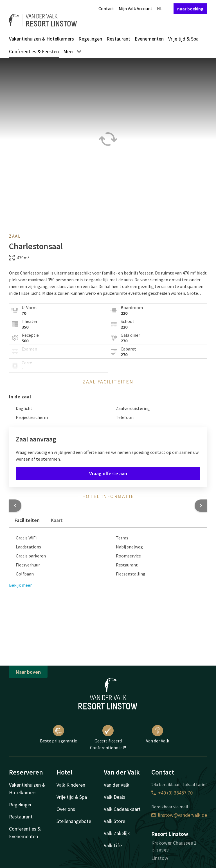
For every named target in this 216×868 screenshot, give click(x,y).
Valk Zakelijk (117, 833)
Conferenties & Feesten (34, 51)
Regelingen (90, 39)
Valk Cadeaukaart (122, 809)
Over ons (66, 809)
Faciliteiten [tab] (27, 520)
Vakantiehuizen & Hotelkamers (41, 39)
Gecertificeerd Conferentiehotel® (108, 738)
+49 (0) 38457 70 (172, 793)
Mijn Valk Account (136, 8)
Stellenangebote (74, 821)
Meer (73, 51)
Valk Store (114, 821)
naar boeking (190, 9)
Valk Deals (114, 797)
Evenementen (149, 39)
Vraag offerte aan (108, 473)
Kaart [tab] (57, 520)
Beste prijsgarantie (58, 734)
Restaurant (118, 39)
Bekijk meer (20, 585)
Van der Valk (157, 734)
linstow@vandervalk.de (179, 815)
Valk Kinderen (71, 785)
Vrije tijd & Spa (183, 39)
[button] (15, 506)
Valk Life (113, 845)
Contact (106, 8)
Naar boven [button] (28, 672)
